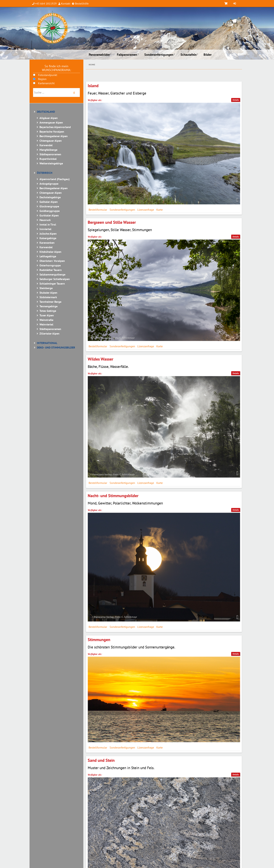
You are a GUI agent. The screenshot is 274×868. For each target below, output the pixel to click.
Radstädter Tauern (51, 270)
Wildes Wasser (100, 359)
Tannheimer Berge (50, 302)
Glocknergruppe (49, 206)
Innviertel (45, 229)
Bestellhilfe (81, 3)
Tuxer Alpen (47, 315)
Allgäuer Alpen (49, 118)
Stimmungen (99, 640)
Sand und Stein (101, 760)
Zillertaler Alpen (49, 333)
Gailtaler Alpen (49, 202)
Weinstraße (46, 320)
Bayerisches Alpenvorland (55, 127)
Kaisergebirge (48, 238)
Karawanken (47, 243)
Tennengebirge (48, 306)
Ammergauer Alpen (51, 122)
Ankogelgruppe (49, 184)
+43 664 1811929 (46, 3)
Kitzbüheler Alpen (50, 252)
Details (236, 100)
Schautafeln (189, 55)
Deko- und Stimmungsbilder (56, 347)
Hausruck (45, 220)
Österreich (45, 173)
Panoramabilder (99, 55)
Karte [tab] (160, 210)
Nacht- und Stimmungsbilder (113, 496)
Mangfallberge (48, 150)
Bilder (208, 55)
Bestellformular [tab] (98, 210)
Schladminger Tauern (52, 284)
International (47, 343)
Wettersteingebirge (51, 163)
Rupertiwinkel (48, 159)
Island (93, 86)
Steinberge (46, 288)
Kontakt (65, 3)
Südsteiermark (48, 297)
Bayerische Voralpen (52, 132)
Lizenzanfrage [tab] (146, 210)
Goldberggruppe (50, 211)
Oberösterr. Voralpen (52, 261)
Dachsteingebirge (50, 197)
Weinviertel (46, 324)
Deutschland (46, 112)
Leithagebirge (48, 256)
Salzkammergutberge (52, 274)
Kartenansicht (46, 83)
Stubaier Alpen (48, 293)
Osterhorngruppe (50, 265)
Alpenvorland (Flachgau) (55, 179)
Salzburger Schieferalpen (55, 279)
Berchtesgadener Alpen (54, 136)
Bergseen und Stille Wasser (112, 222)
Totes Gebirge (48, 311)
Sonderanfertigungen (159, 55)
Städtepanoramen (50, 154)
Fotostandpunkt (48, 75)
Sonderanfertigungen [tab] (122, 210)
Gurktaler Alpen (49, 215)
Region (42, 79)
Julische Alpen (48, 234)
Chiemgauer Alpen (51, 141)
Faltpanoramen (127, 55)
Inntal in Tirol (48, 224)
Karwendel (46, 145)
